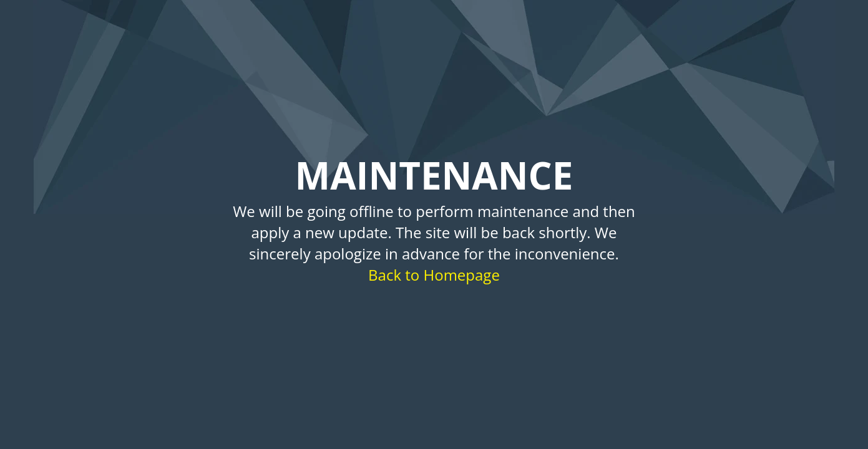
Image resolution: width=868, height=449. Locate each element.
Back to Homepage (434, 275)
